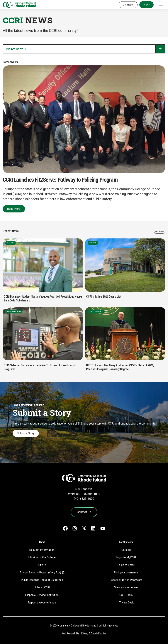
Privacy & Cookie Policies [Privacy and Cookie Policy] (94, 633)
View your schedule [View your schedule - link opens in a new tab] (126, 587)
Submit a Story (26, 433)
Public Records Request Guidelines (42, 580)
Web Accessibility (71, 633)
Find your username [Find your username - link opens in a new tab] (126, 573)
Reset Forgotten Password (126, 580)
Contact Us (84, 512)
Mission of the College (42, 557)
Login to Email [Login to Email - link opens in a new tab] (126, 565)
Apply (146, 4)
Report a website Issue (42, 603)
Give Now (128, 5)
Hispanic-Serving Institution (42, 595)
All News (160, 231)
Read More (14, 209)
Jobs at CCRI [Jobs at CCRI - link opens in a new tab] (42, 587)
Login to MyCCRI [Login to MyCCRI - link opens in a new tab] (126, 557)
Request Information (42, 550)
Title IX (42, 565)
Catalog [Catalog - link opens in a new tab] (126, 550)
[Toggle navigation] (161, 5)
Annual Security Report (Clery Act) (40, 573)
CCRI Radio (126, 595)
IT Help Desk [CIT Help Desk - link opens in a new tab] (126, 603)
